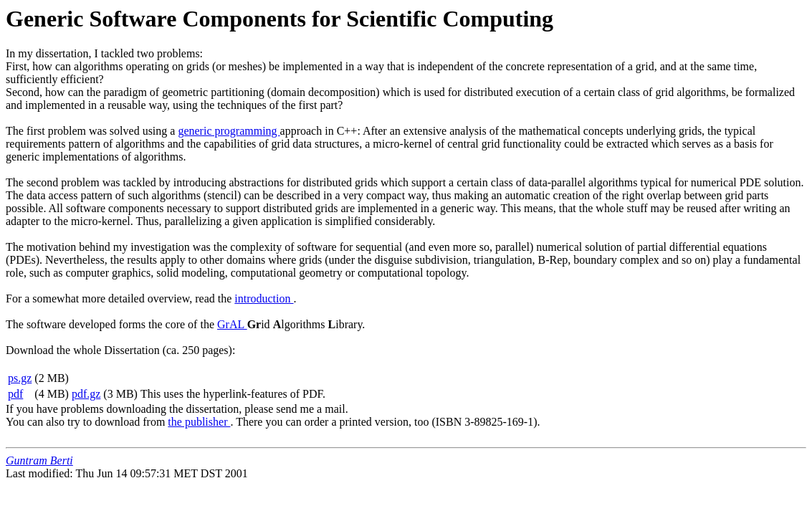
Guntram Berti (39, 460)
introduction (264, 298)
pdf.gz (86, 394)
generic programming (229, 131)
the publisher (199, 422)
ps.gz (20, 378)
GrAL (232, 324)
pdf (15, 394)
